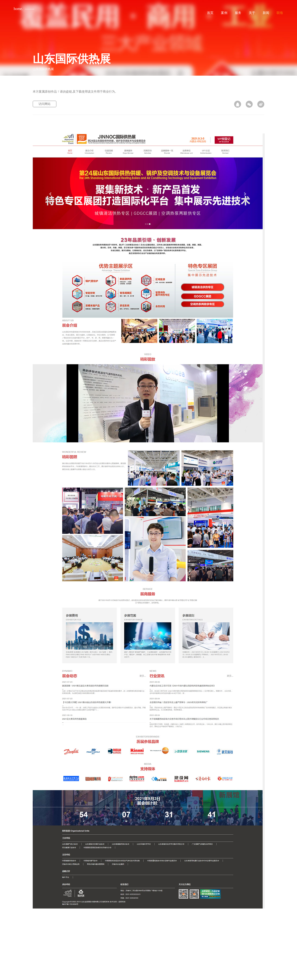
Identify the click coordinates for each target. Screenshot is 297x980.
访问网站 (45, 104)
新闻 (266, 13)
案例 (224, 13)
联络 (280, 13)
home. (18, 9)
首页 (210, 13)
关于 (252, 13)
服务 (238, 13)
